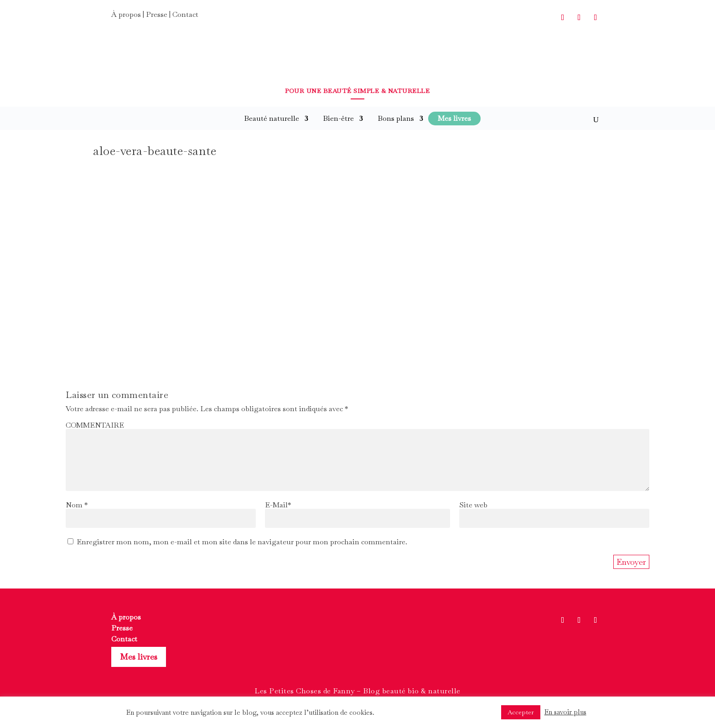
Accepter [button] (521, 712)
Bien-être (338, 118)
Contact (185, 14)
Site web (473, 505)
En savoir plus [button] (565, 712)
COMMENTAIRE (95, 425)
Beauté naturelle (272, 118)
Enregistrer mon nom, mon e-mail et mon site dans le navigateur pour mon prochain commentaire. (242, 542)
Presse (157, 14)
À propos (126, 14)
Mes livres (139, 657)
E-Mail (278, 505)
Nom (77, 505)
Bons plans (396, 118)
